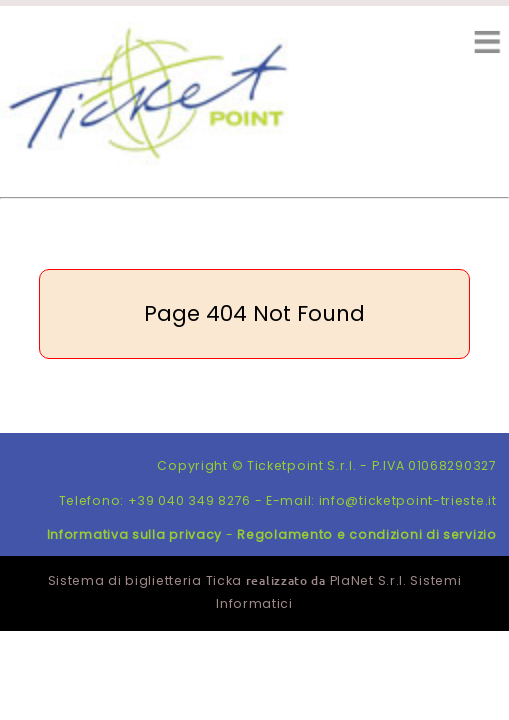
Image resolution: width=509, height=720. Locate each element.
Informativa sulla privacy (135, 534)
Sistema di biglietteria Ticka (145, 580)
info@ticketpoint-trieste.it (408, 500)
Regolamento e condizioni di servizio (366, 534)
